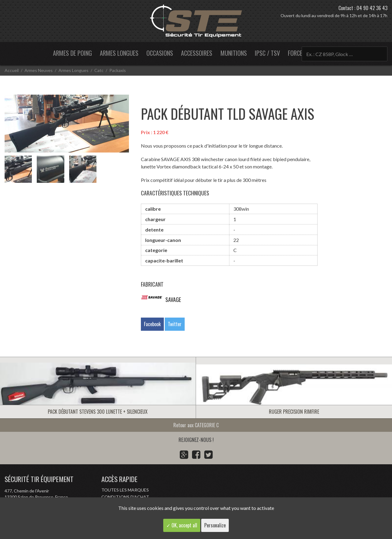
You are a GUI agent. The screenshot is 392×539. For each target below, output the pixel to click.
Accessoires (197, 53)
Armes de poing (72, 53)
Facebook (152, 324)
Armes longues (119, 53)
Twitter (175, 324)
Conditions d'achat (125, 497)
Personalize (215, 525)
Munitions (234, 53)
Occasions (160, 53)
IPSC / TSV (267, 53)
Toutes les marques (125, 490)
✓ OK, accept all (182, 525)
